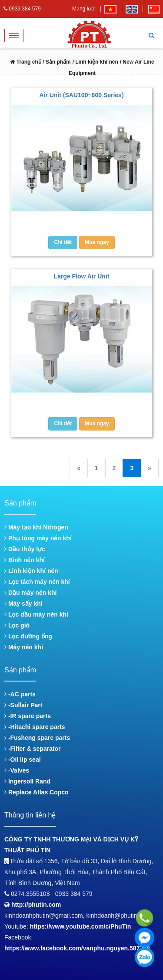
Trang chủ (25, 62)
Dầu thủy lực (25, 549)
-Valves (17, 770)
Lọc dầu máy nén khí (36, 614)
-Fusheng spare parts (37, 738)
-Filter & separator (32, 749)
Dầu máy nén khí (30, 593)
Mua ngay (97, 242)
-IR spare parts (28, 716)
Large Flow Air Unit (82, 276)
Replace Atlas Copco (37, 792)
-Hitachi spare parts (35, 727)
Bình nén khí (25, 560)
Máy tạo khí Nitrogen (36, 527)
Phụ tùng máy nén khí (38, 538)
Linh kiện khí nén (31, 571)
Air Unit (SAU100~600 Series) (81, 95)
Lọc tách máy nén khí (37, 582)
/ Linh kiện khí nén (95, 62)
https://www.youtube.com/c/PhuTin (81, 926)
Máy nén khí (24, 647)
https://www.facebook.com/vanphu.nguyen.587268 (77, 948)
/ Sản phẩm (56, 62)
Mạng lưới (84, 9)
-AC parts (20, 694)
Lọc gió (17, 625)
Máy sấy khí (23, 604)
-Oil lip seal (23, 760)
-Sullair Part (23, 705)
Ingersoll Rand (27, 781)
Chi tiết (63, 242)
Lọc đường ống (28, 636)
